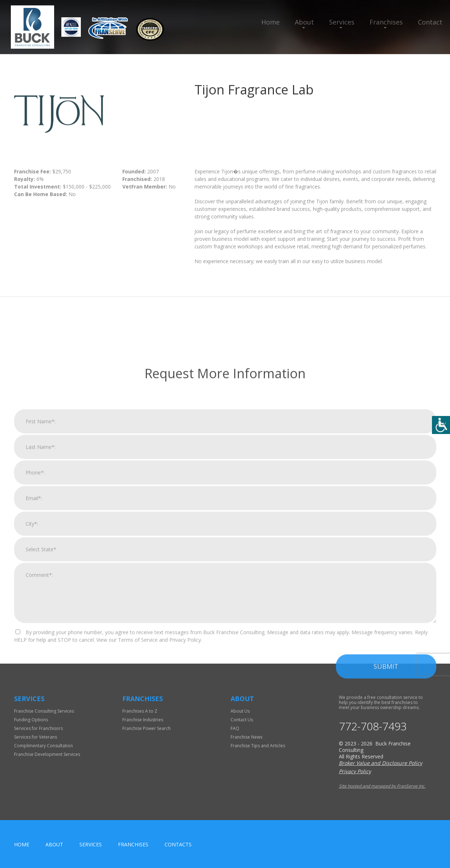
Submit (386, 786)
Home (270, 22)
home (22, 844)
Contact (430, 22)
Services (342, 22)
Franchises (386, 22)
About (304, 22)
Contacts (178, 844)
